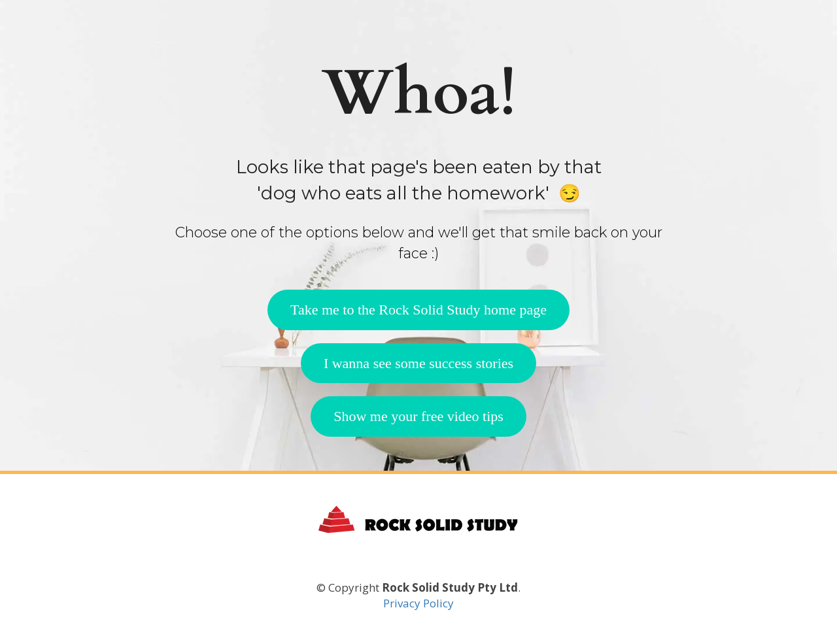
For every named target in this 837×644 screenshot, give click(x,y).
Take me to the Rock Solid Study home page (418, 310)
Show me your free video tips (418, 416)
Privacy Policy (418, 603)
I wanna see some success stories (418, 363)
